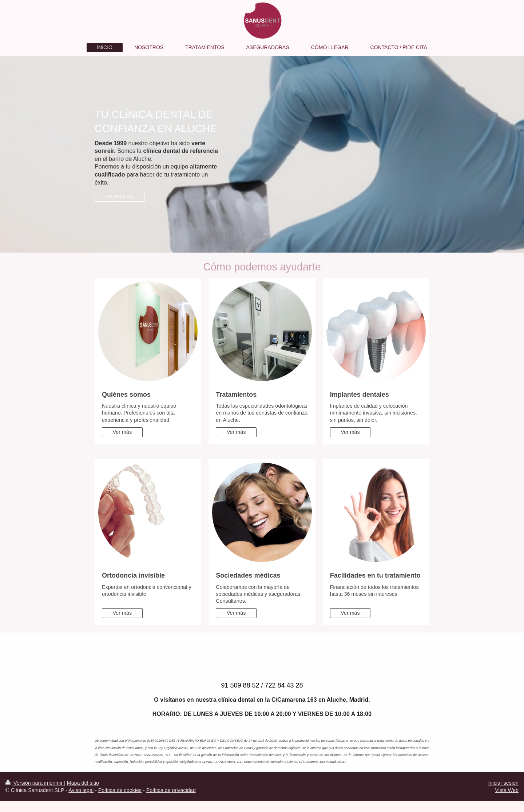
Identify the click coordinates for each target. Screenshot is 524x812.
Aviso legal (81, 790)
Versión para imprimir (35, 783)
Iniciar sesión (503, 783)
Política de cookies (120, 790)
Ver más (122, 432)
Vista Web (507, 790)
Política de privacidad (171, 790)
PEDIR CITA (120, 197)
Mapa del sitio (83, 783)
